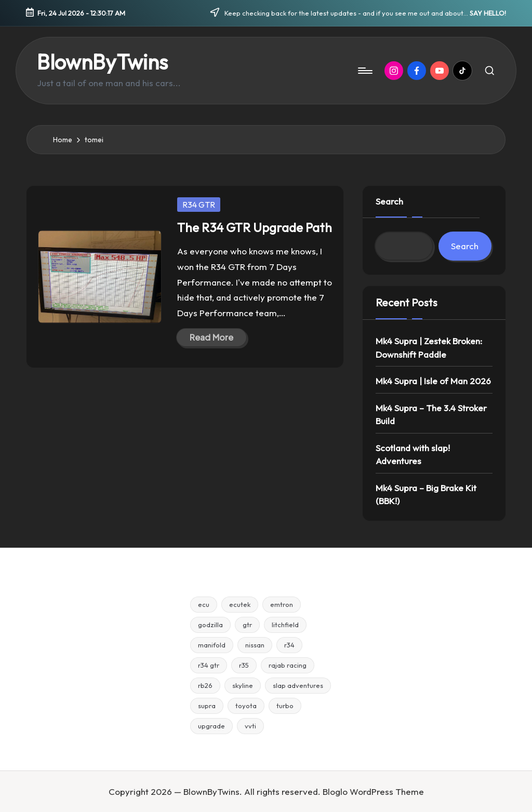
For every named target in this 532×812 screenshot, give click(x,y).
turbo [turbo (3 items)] (285, 706)
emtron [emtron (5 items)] (282, 604)
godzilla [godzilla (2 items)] (210, 625)
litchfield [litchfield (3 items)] (285, 625)
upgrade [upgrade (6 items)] (211, 726)
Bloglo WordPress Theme (373, 791)
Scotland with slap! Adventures (413, 455)
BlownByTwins (102, 62)
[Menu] (364, 71)
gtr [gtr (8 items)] (247, 625)
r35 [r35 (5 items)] (244, 665)
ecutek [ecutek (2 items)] (240, 604)
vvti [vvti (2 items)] (250, 726)
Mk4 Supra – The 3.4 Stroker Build (431, 415)
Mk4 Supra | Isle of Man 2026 (433, 381)
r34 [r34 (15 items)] (289, 645)
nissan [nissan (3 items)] (255, 645)
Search (389, 201)
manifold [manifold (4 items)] (212, 645)
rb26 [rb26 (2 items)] (205, 685)
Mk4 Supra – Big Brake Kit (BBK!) (426, 495)
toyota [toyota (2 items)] (246, 706)
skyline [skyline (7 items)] (243, 685)
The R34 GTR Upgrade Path (255, 227)
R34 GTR (199, 205)
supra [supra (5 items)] (207, 706)
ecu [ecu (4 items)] (204, 604)
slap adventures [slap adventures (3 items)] (298, 685)
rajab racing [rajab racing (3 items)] (288, 665)
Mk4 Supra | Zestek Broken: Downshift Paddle (429, 348)
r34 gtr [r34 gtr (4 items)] (209, 665)
